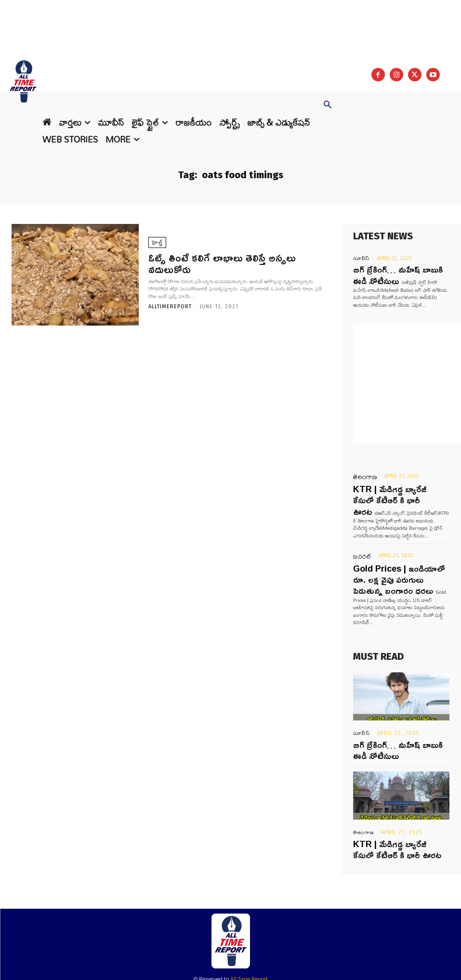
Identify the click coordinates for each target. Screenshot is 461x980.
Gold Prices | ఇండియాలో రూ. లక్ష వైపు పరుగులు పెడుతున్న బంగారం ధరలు (398, 551)
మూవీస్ (360, 258)
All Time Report (249, 928)
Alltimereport (170, 300)
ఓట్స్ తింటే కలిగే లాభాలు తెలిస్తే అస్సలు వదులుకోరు (228, 263)
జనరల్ (359, 532)
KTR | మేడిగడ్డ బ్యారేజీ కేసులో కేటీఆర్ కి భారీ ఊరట (399, 801)
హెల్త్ (156, 251)
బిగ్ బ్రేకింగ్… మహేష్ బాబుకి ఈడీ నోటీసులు (393, 708)
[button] (328, 105)
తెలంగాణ (361, 471)
